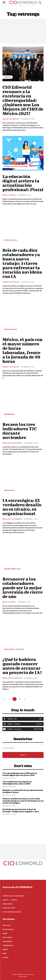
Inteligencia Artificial (14, 649)
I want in (23, 755)
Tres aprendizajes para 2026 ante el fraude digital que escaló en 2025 (20, 774)
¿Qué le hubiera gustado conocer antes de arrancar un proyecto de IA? (22, 666)
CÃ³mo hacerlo (10, 329)
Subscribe (38, 729)
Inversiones (9, 414)
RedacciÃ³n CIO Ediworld (12, 443)
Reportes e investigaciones (16, 166)
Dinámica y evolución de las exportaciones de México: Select (23, 791)
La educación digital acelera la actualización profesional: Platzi (23, 183)
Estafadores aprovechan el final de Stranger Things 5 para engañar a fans (21, 810)
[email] (23, 748)
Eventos (8, 77)
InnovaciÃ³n (9, 490)
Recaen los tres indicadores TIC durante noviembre (20, 431)
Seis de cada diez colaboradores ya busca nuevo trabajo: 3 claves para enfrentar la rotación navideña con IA (22, 263)
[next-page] (25, 699)
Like (40, 719)
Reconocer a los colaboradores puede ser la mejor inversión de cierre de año (23, 588)
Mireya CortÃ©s (9, 195)
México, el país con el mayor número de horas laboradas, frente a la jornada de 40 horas (22, 350)
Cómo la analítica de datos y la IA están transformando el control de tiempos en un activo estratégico (23, 801)
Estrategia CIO (10, 240)
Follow (39, 724)
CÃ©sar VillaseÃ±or (11, 119)
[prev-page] (4, 699)
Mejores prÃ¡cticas (12, 569)
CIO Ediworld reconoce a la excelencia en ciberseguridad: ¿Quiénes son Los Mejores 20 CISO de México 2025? (23, 100)
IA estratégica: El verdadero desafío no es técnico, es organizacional (22, 507)
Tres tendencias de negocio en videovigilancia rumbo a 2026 (17, 783)
